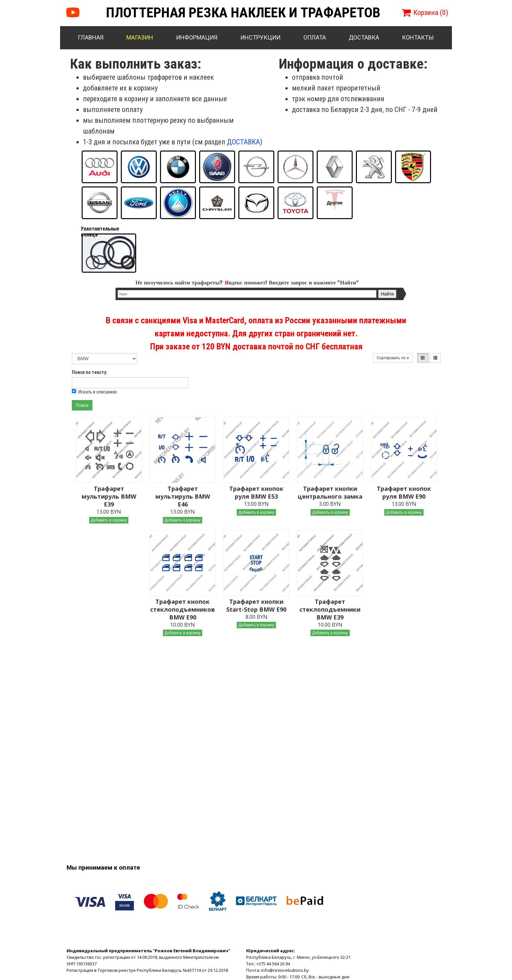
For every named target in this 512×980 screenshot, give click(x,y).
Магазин (140, 37)
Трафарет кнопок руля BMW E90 (404, 492)
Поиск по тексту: (90, 372)
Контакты (418, 37)
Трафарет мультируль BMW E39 (109, 496)
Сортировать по (393, 358)
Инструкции (260, 37)
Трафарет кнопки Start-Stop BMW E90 (256, 605)
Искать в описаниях (94, 392)
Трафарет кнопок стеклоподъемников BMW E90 (183, 609)
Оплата (315, 37)
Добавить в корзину (109, 520)
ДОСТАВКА (243, 142)
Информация (197, 37)
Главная (91, 37)
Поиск (82, 405)
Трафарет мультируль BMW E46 (183, 496)
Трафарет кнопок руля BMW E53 (256, 492)
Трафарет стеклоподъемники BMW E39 (330, 609)
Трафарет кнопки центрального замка (330, 492)
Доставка (364, 37)
